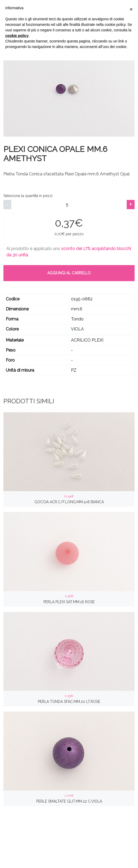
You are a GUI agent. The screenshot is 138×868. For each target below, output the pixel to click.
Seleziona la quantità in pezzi (28, 196)
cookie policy (17, 36)
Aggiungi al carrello (69, 273)
